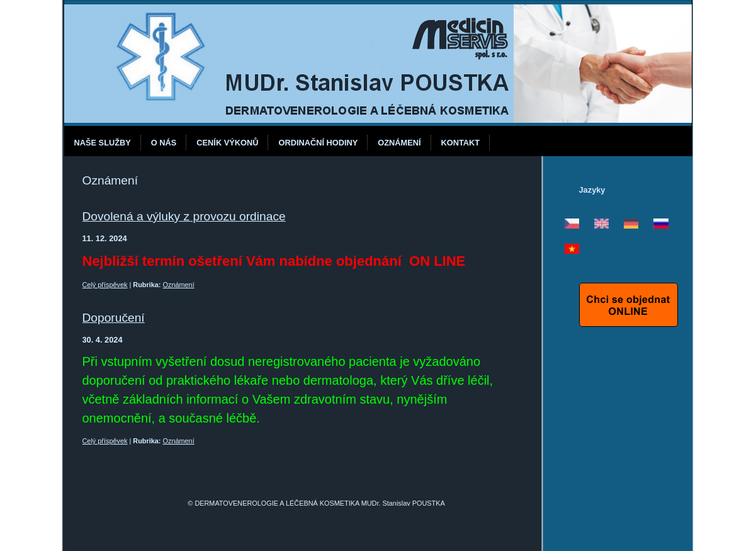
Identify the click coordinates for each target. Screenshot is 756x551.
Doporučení (114, 318)
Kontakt (461, 143)
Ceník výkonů (227, 143)
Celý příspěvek (105, 285)
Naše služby (103, 143)
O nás (164, 143)
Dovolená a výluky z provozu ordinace (184, 216)
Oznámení (399, 143)
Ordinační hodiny (318, 143)
